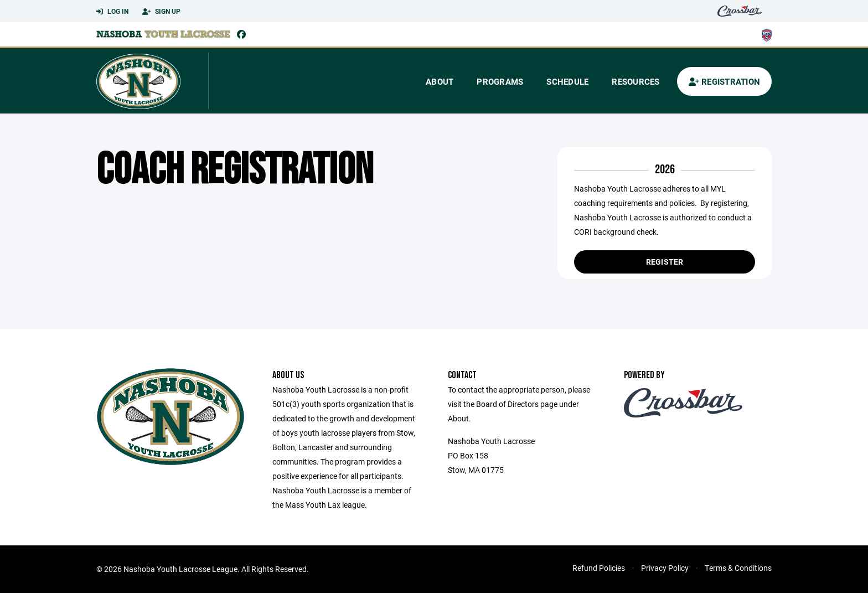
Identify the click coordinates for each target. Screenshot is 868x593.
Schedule (567, 81)
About (440, 81)
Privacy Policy (665, 568)
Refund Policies (599, 568)
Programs (500, 81)
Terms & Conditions (738, 568)
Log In (112, 12)
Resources (635, 81)
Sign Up (161, 12)
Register (665, 262)
